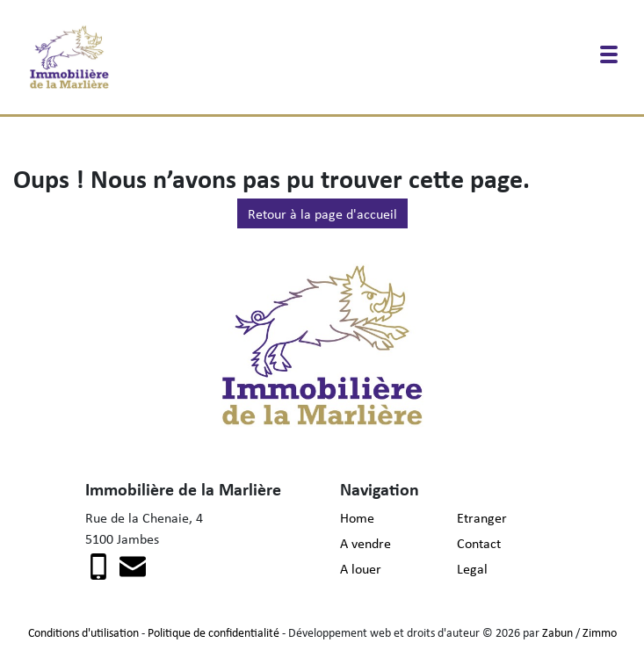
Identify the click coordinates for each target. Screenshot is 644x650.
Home (357, 517)
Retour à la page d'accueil (322, 213)
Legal (472, 568)
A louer (361, 568)
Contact (479, 543)
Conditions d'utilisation (83, 632)
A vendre (365, 543)
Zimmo (600, 632)
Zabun (557, 632)
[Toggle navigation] (609, 54)
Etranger (482, 517)
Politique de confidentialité (213, 632)
